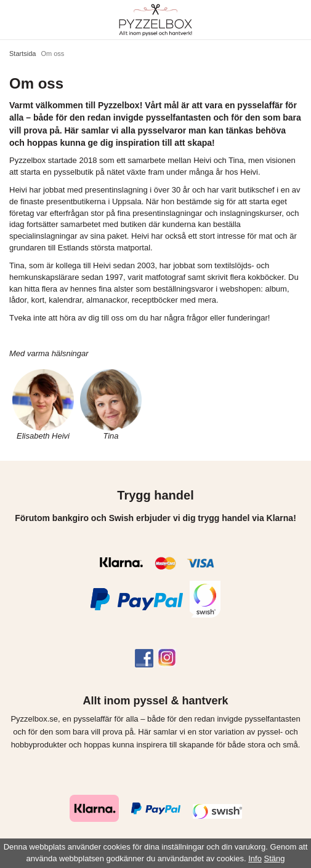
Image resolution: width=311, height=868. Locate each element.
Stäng (275, 858)
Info (255, 858)
